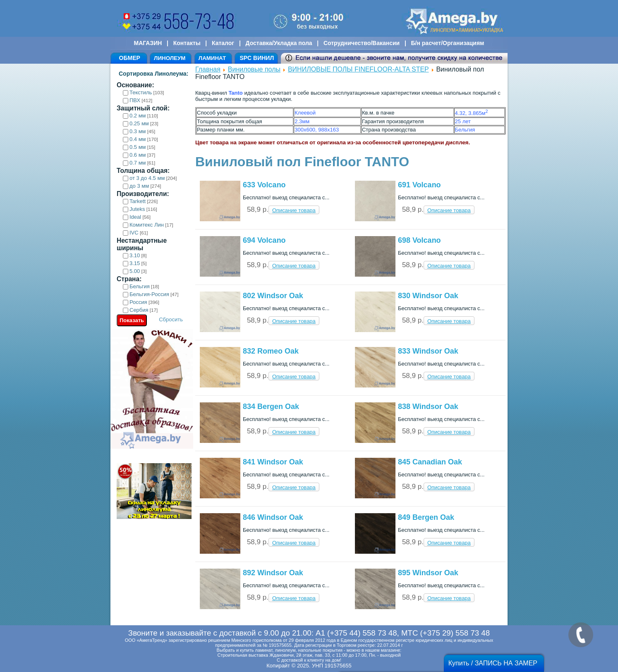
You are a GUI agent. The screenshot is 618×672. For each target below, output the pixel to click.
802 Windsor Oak (273, 296)
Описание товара (294, 210)
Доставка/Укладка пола (279, 43)
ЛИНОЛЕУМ (170, 58)
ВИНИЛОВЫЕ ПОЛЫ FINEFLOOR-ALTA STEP (358, 69)
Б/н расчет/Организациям (448, 43)
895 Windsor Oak (428, 573)
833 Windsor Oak (428, 351)
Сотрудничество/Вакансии (362, 43)
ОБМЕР (130, 58)
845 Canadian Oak (430, 462)
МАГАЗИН (148, 43)
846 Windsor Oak (273, 517)
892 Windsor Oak (273, 573)
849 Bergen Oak (426, 517)
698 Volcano (419, 240)
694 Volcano (264, 240)
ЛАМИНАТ (212, 58)
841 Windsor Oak (273, 462)
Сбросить (171, 319)
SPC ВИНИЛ (257, 58)
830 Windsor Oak (428, 296)
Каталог (223, 43)
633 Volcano (264, 185)
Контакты (187, 43)
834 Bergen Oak (271, 407)
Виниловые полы (254, 69)
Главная (208, 69)
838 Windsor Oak (428, 407)
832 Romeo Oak (271, 351)
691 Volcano (419, 185)
